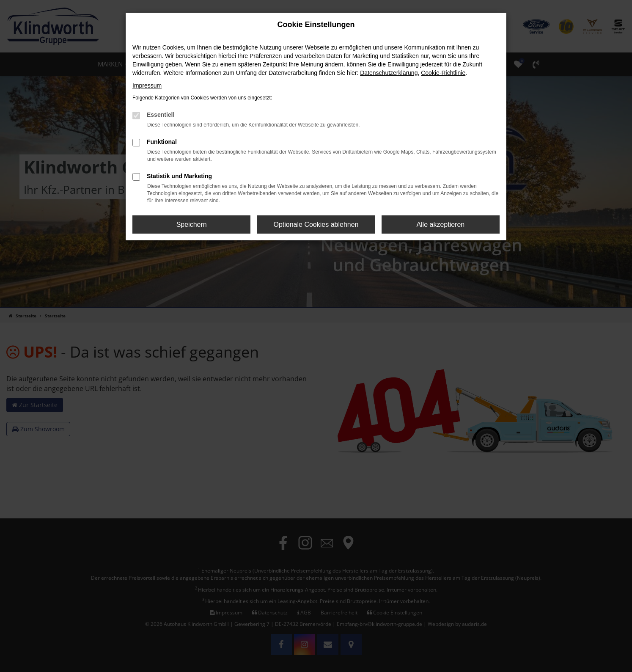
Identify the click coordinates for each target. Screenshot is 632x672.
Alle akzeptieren (440, 224)
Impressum (147, 85)
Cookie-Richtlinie (443, 73)
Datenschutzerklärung (389, 73)
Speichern (192, 224)
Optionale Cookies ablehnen (316, 224)
